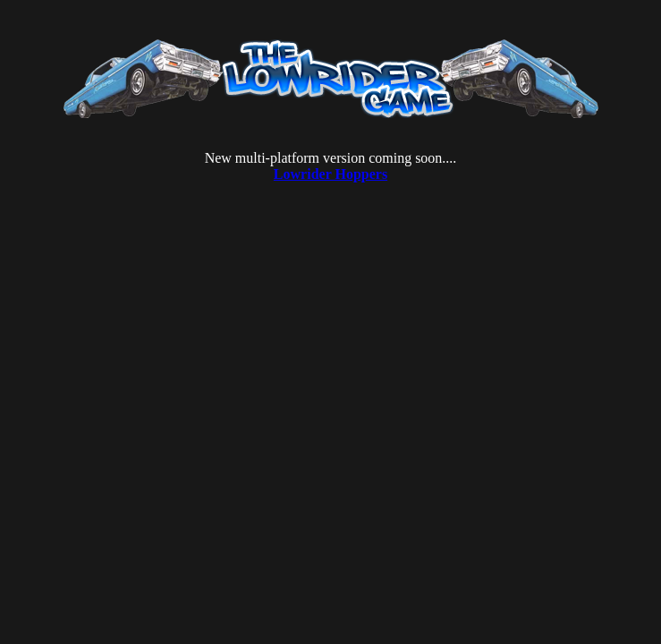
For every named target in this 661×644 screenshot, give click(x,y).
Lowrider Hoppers (330, 174)
